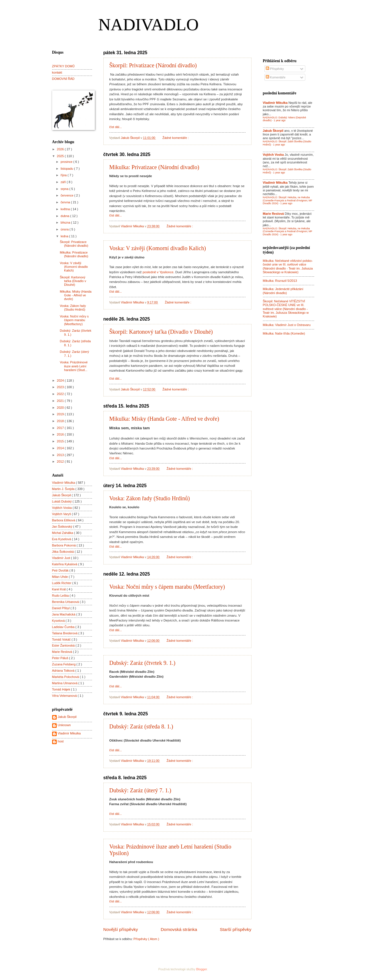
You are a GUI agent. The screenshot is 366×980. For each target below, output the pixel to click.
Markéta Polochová (66, 677)
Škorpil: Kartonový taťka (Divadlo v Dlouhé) (161, 332)
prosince (67, 162)
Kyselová (59, 621)
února (65, 229)
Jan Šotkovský (63, 527)
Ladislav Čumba (64, 627)
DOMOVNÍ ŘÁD (63, 79)
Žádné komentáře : (176, 138)
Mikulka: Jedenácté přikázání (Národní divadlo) (283, 291)
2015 (61, 441)
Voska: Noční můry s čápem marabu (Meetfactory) (167, 587)
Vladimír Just (62, 558)
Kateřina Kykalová (65, 564)
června (66, 202)
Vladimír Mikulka (64, 483)
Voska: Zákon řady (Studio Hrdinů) (150, 498)
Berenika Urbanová (66, 602)
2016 (61, 434)
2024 (61, 380)
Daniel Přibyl (61, 608)
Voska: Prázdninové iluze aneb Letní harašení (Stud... (74, 366)
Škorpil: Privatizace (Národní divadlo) (153, 65)
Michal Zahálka (63, 533)
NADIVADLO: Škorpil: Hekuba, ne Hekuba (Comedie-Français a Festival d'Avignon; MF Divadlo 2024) (288, 200)
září (64, 182)
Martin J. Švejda (64, 489)
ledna (65, 236)
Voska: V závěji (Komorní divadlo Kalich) (158, 248)
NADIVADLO (148, 25)
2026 (61, 149)
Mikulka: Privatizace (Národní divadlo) (154, 167)
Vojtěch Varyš (62, 514)
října (64, 175)
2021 (61, 401)
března (66, 222)
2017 (61, 428)
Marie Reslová (63, 652)
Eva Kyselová (62, 539)
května (66, 209)
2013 (61, 455)
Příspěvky (275, 69)
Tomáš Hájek (62, 689)
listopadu (67, 169)
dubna (66, 216)
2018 (61, 421)
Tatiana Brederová (65, 633)
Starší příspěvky (236, 929)
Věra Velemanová (65, 696)
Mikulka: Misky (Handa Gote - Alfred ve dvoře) (164, 419)
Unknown (64, 725)
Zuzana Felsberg (64, 664)
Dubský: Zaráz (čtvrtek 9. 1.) (142, 663)
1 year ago (280, 120)
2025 (61, 156)
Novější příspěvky (121, 929)
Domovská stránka (179, 929)
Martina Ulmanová (65, 683)
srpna (65, 189)
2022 (61, 394)
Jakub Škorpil (62, 495)
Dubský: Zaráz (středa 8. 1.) (141, 726)
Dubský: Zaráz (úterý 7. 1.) (140, 790)
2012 (61, 461)
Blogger (202, 969)
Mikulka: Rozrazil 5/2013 (280, 281)
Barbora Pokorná (64, 545)
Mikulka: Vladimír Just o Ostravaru (287, 325)
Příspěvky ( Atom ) (146, 939)
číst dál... (116, 127)
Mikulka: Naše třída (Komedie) (284, 333)
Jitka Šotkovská (64, 552)
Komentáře (276, 77)
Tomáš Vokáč (62, 639)
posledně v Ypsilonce (158, 272)
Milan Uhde (61, 577)
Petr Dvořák (61, 570)
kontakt (57, 72)
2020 (61, 408)
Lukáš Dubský (62, 501)
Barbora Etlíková (64, 520)
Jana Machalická (64, 614)
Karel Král (60, 589)
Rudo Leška (61, 596)
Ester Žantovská (64, 645)
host (61, 741)
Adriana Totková (64, 671)
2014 (61, 448)
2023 (61, 387)
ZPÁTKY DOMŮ (63, 66)
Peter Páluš (61, 658)
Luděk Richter (62, 583)
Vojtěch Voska (62, 508)
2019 (61, 414)
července (68, 195)
